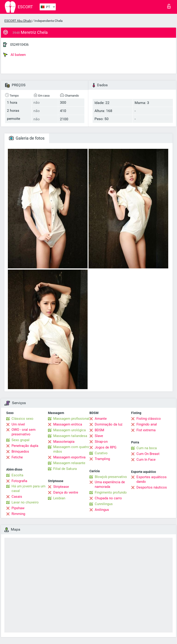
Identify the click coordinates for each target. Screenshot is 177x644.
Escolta (17, 475)
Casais (17, 497)
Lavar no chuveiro (25, 502)
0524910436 (19, 45)
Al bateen (15, 55)
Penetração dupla (25, 446)
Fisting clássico (149, 419)
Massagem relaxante (69, 463)
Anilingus (102, 510)
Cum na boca (147, 448)
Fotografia (19, 481)
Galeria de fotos (27, 138)
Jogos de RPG (106, 447)
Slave (99, 436)
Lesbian (59, 498)
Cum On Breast (148, 454)
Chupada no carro (108, 498)
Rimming (18, 514)
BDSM (99, 430)
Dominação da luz (109, 424)
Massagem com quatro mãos (71, 449)
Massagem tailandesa (70, 436)
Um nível (18, 424)
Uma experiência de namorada (110, 484)
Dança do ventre (66, 492)
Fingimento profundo (111, 492)
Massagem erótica (68, 424)
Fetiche (17, 457)
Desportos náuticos (152, 487)
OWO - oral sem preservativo (24, 432)
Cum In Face (146, 460)
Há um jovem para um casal (28, 489)
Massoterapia (64, 442)
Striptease (61, 487)
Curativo (101, 453)
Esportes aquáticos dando (152, 479)
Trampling (102, 459)
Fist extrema (146, 430)
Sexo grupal (21, 440)
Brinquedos (20, 451)
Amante (101, 419)
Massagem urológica (69, 430)
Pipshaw (18, 508)
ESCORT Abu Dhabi (18, 21)
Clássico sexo (22, 419)
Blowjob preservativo (111, 477)
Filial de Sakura (65, 469)
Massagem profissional (71, 419)
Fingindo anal (147, 424)
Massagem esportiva (69, 457)
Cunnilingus (104, 504)
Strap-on (101, 442)
